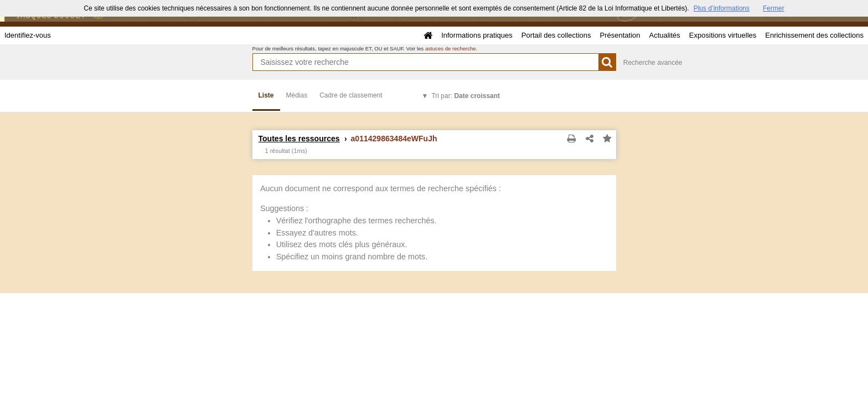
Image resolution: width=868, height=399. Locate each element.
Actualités (664, 35)
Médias (297, 95)
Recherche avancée (653, 63)
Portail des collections (556, 35)
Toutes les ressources (299, 139)
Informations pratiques (477, 35)
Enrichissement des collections (814, 35)
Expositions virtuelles (723, 35)
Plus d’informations (722, 8)
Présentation (620, 35)
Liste (266, 95)
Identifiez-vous (28, 35)
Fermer (774, 8)
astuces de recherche (451, 48)
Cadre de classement (351, 95)
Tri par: (466, 96)
